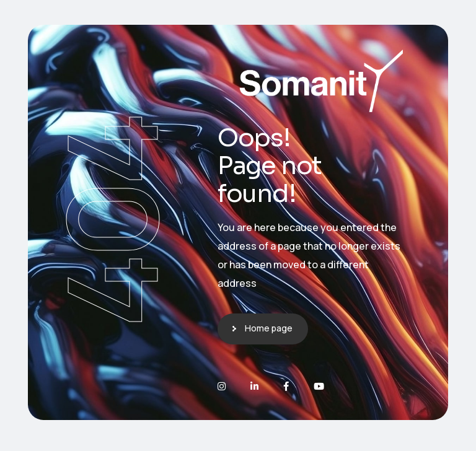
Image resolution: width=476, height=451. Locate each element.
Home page (269, 328)
